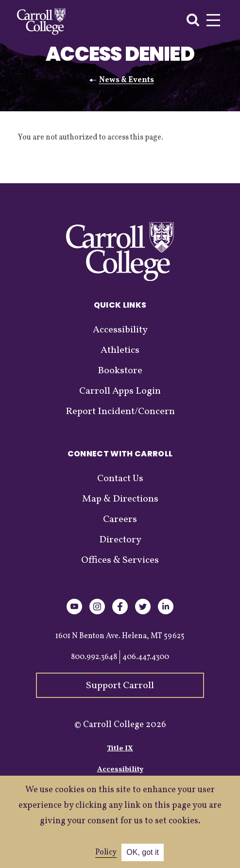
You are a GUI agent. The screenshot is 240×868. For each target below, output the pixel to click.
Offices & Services (120, 560)
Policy (106, 852)
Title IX (120, 749)
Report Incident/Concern (120, 412)
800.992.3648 (94, 657)
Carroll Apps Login (120, 391)
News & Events (127, 80)
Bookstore (120, 371)
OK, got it (143, 852)
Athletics (120, 350)
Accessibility (120, 330)
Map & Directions (120, 499)
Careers (120, 520)
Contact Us (120, 479)
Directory (120, 540)
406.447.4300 (146, 657)
